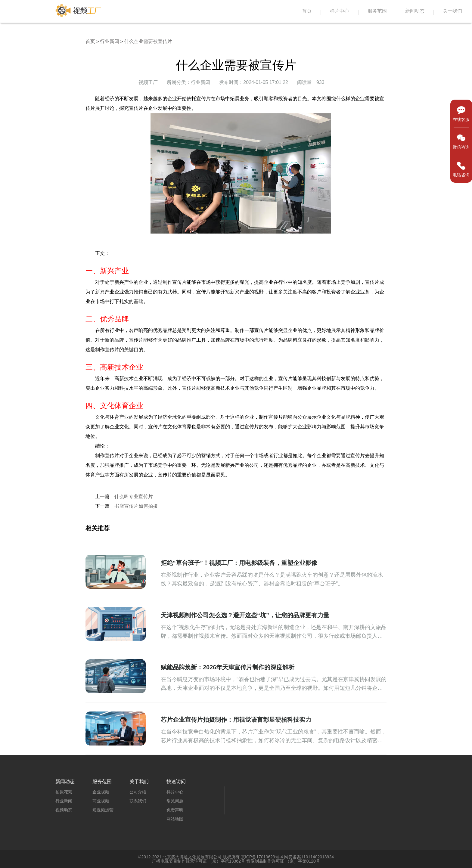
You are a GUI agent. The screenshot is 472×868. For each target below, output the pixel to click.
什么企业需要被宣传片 (148, 41)
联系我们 (138, 801)
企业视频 (101, 792)
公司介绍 (138, 792)
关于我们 (452, 11)
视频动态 (64, 810)
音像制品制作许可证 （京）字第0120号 (283, 861)
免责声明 (175, 810)
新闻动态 (415, 11)
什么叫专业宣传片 (134, 496)
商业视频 (101, 801)
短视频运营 (103, 810)
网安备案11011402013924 (309, 857)
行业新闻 (110, 41)
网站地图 (175, 819)
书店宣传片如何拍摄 (136, 506)
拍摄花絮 (64, 792)
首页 (307, 11)
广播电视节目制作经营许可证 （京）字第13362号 (199, 861)
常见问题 (175, 801)
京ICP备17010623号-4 (262, 857)
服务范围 (377, 11)
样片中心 (340, 11)
